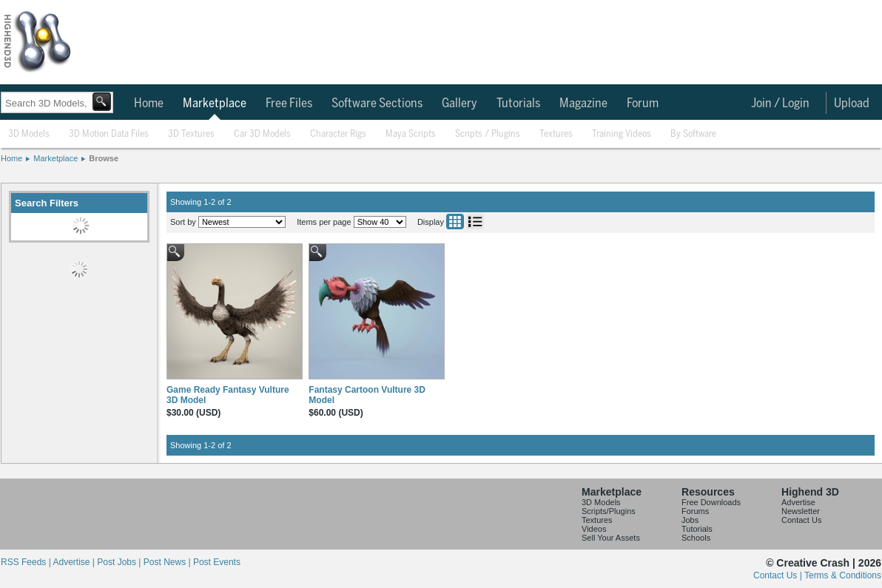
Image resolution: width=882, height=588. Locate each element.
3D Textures (191, 134)
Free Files (289, 104)
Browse (104, 158)
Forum (643, 104)
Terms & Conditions (843, 575)
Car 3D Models (262, 134)
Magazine (583, 104)
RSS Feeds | (27, 562)
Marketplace (215, 104)
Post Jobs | (120, 562)
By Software (693, 134)
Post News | (168, 562)
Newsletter (801, 511)
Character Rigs (338, 134)
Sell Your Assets (611, 538)
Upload (852, 104)
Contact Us (801, 520)
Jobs (690, 520)
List (475, 222)
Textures (556, 134)
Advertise (798, 502)
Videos (594, 529)
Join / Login (780, 104)
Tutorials (518, 104)
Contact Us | (779, 575)
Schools (696, 538)
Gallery (459, 104)
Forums (695, 511)
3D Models (29, 134)
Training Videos (622, 134)
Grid (455, 222)
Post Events (217, 562)
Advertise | (75, 562)
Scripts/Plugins (609, 511)
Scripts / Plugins (488, 134)
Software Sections (377, 104)
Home (149, 104)
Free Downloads (711, 502)
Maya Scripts (411, 134)
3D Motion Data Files (109, 134)
